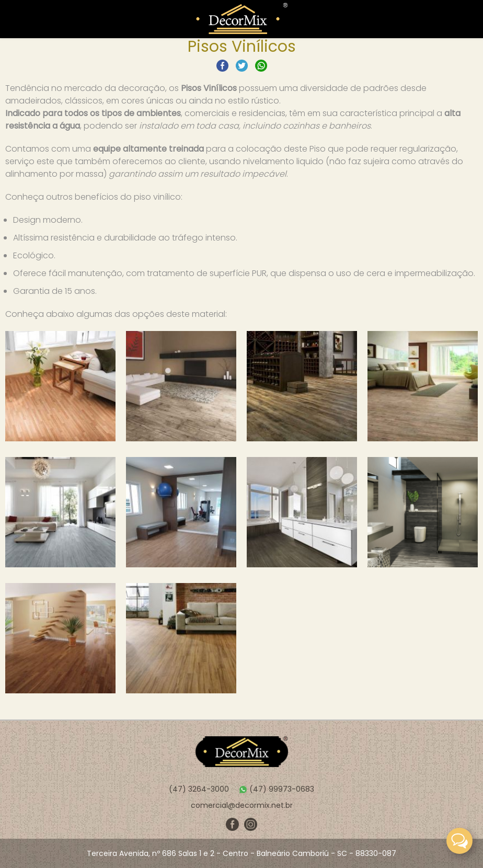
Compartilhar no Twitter (242, 66)
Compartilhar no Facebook (222, 66)
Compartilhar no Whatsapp (261, 66)
